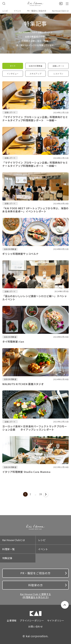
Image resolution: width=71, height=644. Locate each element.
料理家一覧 (9, 549)
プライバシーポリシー (32, 621)
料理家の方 (48, 585)
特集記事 (7, 558)
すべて (13, 66)
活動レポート (58, 66)
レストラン (58, 74)
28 (41, 494)
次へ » (46, 494)
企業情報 (12, 621)
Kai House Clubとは (60, 11)
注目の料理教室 (35, 66)
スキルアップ (35, 74)
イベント (17, 11)
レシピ (5, 11)
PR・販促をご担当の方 (37, 11)
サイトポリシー (56, 621)
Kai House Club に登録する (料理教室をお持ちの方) (36, 596)
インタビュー (13, 74)
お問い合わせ (35, 627)
